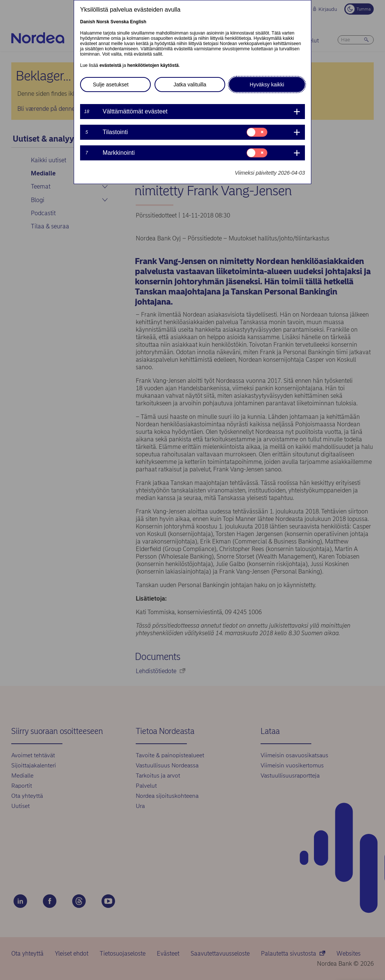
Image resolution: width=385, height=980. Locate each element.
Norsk (103, 22)
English (138, 22)
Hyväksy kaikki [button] (267, 85)
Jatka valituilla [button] (190, 85)
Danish (88, 22)
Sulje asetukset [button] (111, 85)
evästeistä (110, 65)
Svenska (120, 22)
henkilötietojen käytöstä (153, 65)
